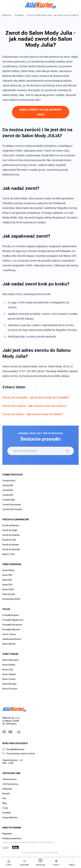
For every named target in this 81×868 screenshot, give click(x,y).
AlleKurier (7, 15)
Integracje (7, 789)
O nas (5, 808)
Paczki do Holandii (11, 535)
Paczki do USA (9, 540)
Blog (4, 803)
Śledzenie (25, 863)
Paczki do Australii (11, 549)
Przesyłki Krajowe (11, 615)
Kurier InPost (8, 570)
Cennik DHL (8, 490)
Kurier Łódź (8, 670)
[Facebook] (4, 732)
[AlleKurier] (41, 5)
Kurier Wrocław (9, 684)
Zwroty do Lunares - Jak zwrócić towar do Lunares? (34, 406)
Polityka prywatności (12, 838)
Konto (56, 863)
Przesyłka (40, 863)
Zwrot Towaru (9, 634)
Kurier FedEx (8, 589)
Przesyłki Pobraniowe (12, 625)
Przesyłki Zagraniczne (13, 620)
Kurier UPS (7, 585)
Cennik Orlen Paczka (12, 509)
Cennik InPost (9, 481)
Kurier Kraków (9, 665)
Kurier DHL (7, 580)
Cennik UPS (8, 495)
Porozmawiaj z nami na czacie (19, 754)
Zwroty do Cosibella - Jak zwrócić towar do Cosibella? (36, 397)
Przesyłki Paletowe (11, 629)
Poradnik (6, 813)
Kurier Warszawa (10, 660)
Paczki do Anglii (10, 530)
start (9, 863)
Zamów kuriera (9, 779)
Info (4, 798)
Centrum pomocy (10, 784)
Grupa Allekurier (10, 817)
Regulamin (7, 834)
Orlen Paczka (9, 594)
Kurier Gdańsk (9, 674)
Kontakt (6, 794)
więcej (72, 863)
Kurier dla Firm (9, 644)
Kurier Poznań (9, 679)
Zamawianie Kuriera (12, 639)
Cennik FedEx (9, 500)
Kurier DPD (7, 575)
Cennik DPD (8, 485)
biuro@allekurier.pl (13, 749)
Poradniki (19, 15)
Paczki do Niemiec (11, 525)
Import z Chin (9, 554)
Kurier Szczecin (10, 689)
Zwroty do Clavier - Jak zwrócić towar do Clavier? (33, 414)
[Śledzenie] (67, 451)
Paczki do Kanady (11, 545)
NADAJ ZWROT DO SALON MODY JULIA (40, 112)
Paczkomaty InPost (11, 599)
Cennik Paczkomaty (12, 505)
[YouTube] (10, 732)
